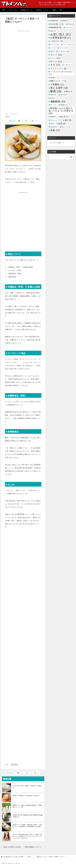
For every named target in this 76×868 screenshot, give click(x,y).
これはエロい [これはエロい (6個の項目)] (57, 41)
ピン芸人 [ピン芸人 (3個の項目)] (67, 65)
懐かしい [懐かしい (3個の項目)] (53, 105)
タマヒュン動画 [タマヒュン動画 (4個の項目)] (56, 58)
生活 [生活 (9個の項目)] (62, 124)
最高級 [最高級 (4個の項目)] (53, 117)
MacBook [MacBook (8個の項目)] (56, 27)
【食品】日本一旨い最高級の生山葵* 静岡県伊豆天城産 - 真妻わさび (28, 816)
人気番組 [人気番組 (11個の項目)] (57, 84)
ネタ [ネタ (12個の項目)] (55, 65)
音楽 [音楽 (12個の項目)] (55, 130)
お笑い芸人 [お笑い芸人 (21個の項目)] (61, 34)
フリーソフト (13, 10)
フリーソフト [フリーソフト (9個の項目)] (58, 68)
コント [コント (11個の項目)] (56, 55)
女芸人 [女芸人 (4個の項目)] (53, 95)
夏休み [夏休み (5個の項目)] (69, 91)
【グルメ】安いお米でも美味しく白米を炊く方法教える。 (27, 787)
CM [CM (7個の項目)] (65, 21)
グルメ (8, 117)
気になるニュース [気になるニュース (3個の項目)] (55, 120)
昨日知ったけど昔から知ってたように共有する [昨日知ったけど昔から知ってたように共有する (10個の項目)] (61, 111)
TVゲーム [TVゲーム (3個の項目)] (68, 27)
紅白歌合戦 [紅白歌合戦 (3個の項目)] (54, 127)
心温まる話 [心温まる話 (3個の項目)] (64, 95)
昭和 (54, 10)
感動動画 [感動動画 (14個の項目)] (58, 101)
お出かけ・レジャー (43, 10)
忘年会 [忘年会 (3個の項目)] (53, 98)
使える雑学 (14, 765)
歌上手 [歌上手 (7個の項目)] (64, 117)
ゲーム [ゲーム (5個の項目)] (66, 51)
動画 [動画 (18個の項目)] (56, 91)
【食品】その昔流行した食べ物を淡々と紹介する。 (26, 796)
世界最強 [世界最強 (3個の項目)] (53, 78)
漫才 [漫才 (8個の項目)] (68, 120)
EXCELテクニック (27, 10)
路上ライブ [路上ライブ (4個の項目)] (66, 127)
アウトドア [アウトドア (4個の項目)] (54, 44)
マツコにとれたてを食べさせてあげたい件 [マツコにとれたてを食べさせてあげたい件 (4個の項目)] (61, 73)
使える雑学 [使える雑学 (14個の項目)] (59, 88)
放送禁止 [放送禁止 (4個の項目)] (64, 105)
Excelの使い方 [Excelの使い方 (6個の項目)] (57, 24)
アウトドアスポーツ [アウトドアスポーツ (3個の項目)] (69, 44)
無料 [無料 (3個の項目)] (52, 123)
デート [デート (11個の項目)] (56, 61)
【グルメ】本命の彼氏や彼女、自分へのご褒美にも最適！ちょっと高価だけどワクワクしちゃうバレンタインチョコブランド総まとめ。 (27, 836)
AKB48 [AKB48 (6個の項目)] (54, 21)
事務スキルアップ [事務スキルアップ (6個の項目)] (58, 81)
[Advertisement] (23, 46)
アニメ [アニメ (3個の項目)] (53, 48)
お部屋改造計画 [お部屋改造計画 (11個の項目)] (61, 38)
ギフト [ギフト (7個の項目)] (54, 51)
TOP (3, 10)
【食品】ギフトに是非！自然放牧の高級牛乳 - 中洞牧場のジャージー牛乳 (27, 806)
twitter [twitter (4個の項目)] (53, 31)
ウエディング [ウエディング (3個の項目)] (63, 48)
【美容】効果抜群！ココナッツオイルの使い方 (35, 847)
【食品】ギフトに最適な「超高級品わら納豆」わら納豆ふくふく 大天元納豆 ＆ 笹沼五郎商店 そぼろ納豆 (27, 826)
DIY (61, 10)
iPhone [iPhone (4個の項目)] (71, 24)
